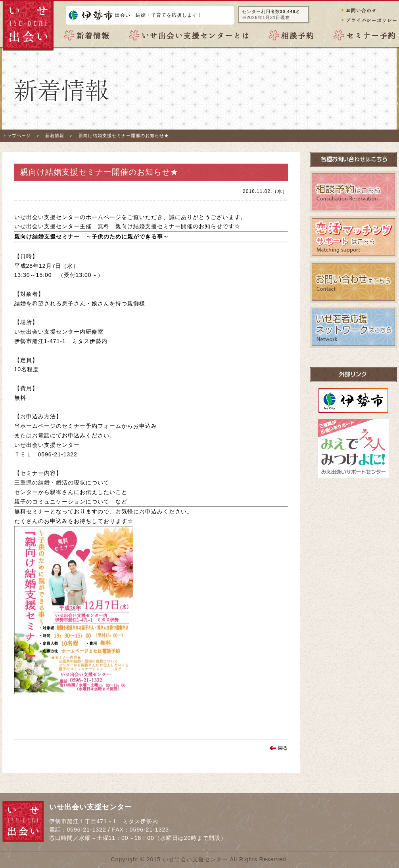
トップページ (17, 135)
